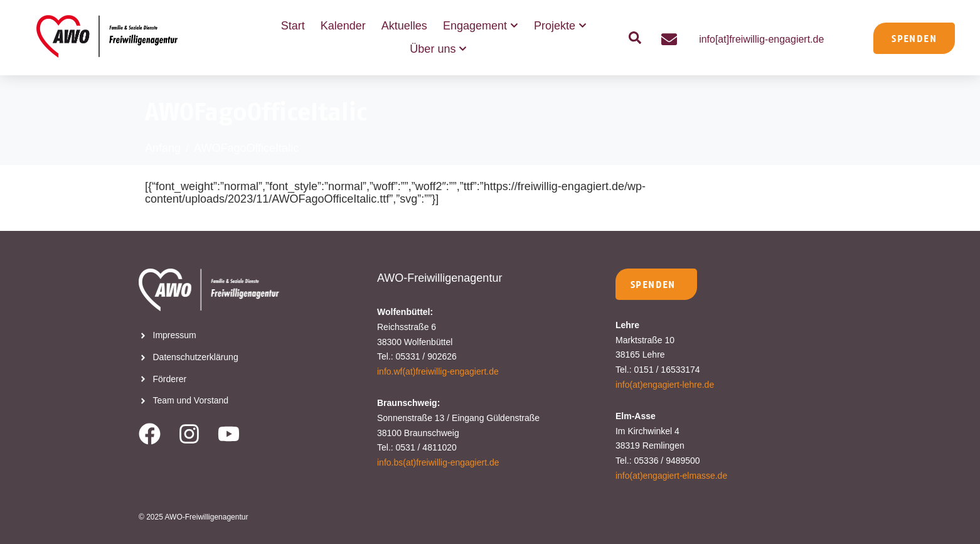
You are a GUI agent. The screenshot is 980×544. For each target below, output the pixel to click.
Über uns (438, 49)
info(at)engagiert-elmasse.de (671, 476)
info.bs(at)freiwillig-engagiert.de (438, 462)
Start (293, 26)
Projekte (560, 26)
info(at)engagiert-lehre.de (665, 385)
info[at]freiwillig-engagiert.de (761, 39)
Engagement (481, 26)
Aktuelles (404, 26)
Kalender (343, 26)
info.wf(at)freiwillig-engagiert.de (438, 371)
